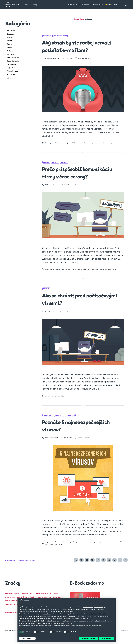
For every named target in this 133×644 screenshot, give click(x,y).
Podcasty (11, 54)
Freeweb (10, 37)
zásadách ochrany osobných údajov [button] (94, 607)
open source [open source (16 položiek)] (9, 612)
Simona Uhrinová (53, 58)
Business (10, 34)
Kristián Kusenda (53, 445)
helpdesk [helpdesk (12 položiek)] (7, 608)
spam (114, 143)
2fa (46, 143)
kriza (91, 277)
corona (62, 277)
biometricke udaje (63, 143)
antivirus (57, 403)
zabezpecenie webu (63, 552)
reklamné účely (24, 619)
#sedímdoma (49, 277)
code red (61, 549)
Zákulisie (10, 78)
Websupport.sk (11, 568)
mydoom (81, 549)
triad (108, 277)
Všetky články (72, 5)
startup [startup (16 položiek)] (15, 615)
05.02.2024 (69, 58)
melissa (74, 549)
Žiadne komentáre (85, 58)
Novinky (10, 48)
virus (119, 143)
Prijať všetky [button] (106, 638)
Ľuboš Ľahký (51, 192)
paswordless (99, 143)
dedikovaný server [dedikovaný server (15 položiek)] (10, 605)
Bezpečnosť (11, 31)
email (92, 143)
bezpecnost (52, 143)
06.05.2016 (69, 445)
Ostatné (10, 51)
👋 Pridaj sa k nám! (111, 5)
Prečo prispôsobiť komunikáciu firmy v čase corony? (78, 177)
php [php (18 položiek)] (15, 612)
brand (57, 277)
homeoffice (69, 277)
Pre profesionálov (97, 5)
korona (86, 277)
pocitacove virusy (109, 549)
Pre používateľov (84, 5)
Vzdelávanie (12, 75)
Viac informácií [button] (27, 638)
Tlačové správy (13, 71)
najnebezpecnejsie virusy (94, 549)
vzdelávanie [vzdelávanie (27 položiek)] (10, 620)
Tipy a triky (11, 68)
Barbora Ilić (51, 319)
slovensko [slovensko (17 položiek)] (8, 615)
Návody (10, 44)
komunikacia (78, 277)
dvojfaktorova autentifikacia (79, 143)
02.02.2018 (65, 319)
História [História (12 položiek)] (13, 608)
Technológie (11, 64)
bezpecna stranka (51, 549)
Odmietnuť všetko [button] (89, 638)
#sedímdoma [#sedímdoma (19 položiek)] (9, 601)
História (10, 41)
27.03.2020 (66, 192)
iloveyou (68, 549)
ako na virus (49, 403)
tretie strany (47, 614)
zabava (117, 277)
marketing (97, 277)
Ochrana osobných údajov (30, 568)
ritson (103, 277)
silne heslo (108, 143)
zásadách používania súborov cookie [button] (62, 612)
